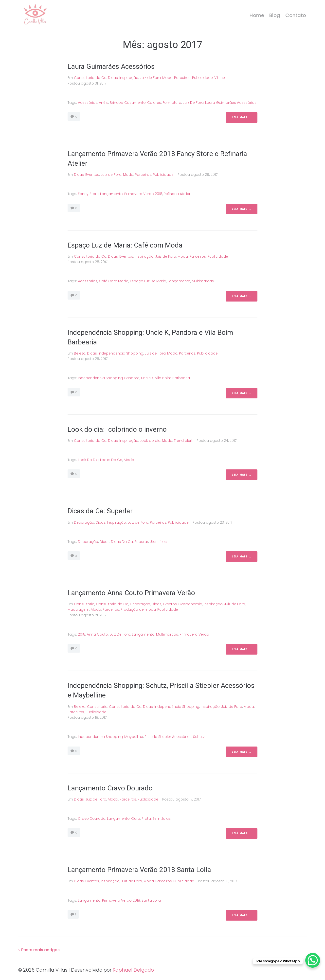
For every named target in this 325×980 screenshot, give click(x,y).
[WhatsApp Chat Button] (313, 960)
